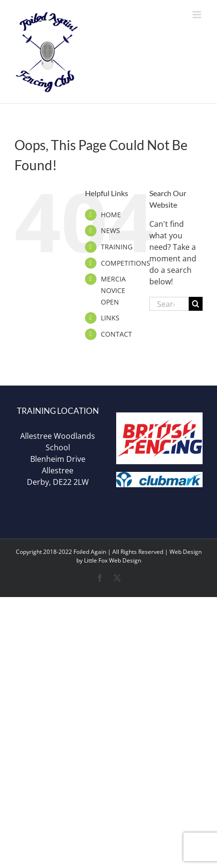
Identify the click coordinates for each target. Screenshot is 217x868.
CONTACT (116, 334)
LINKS (110, 318)
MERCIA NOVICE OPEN (113, 290)
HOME (111, 215)
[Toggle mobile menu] (198, 15)
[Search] (196, 304)
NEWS (110, 230)
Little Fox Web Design (113, 560)
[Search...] (169, 304)
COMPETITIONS (126, 263)
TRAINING (117, 247)
